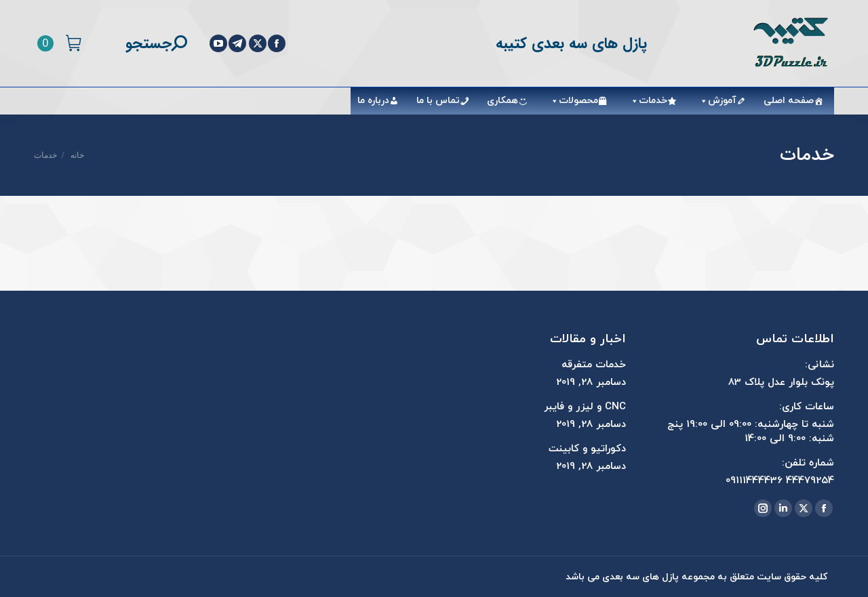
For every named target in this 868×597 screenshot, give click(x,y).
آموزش (715, 101)
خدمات (646, 101)
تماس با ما (438, 101)
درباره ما (373, 101)
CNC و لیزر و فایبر (585, 407)
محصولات (572, 101)
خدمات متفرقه (594, 365)
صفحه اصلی (789, 101)
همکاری (502, 101)
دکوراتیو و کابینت (587, 449)
